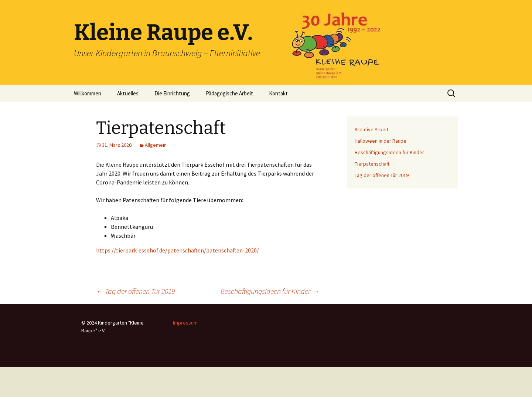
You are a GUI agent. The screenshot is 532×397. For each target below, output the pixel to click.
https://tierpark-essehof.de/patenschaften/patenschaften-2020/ (178, 250)
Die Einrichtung (172, 93)
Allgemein (156, 145)
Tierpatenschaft (372, 164)
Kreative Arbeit (371, 129)
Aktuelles (128, 93)
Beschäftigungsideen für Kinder (270, 291)
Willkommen (88, 93)
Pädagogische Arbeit (229, 93)
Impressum (185, 323)
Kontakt (278, 93)
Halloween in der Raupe (381, 141)
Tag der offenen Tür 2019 (135, 291)
